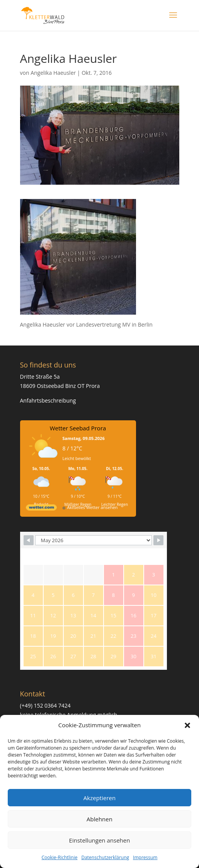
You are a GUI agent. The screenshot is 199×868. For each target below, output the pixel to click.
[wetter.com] (41, 509)
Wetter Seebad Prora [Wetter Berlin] (78, 428)
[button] (187, 725)
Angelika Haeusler (53, 73)
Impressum (145, 857)
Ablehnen (99, 819)
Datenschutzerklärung (105, 857)
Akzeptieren (99, 798)
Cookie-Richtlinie (60, 857)
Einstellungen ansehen (100, 840)
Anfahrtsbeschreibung (48, 400)
